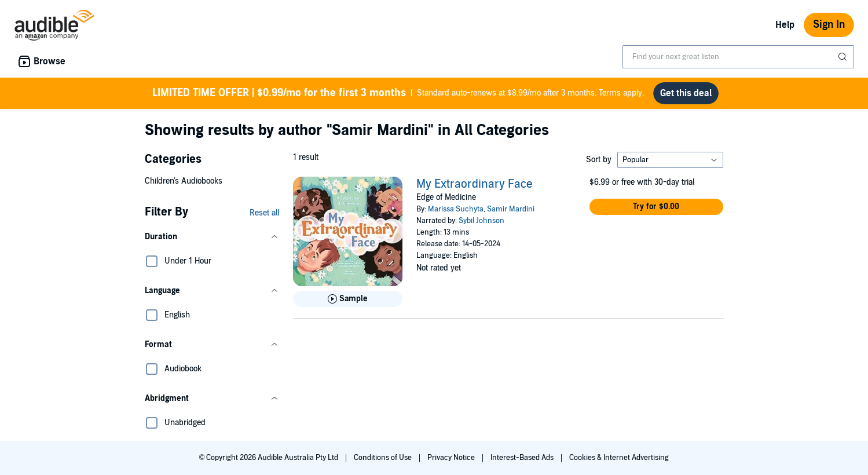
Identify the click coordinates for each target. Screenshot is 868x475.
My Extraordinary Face (475, 184)
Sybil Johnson (481, 221)
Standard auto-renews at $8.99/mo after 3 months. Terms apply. (398, 93)
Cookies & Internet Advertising (619, 458)
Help (785, 25)
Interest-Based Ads (523, 458)
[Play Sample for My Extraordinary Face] (348, 299)
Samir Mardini (511, 209)
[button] (212, 237)
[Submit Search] (844, 57)
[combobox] (738, 57)
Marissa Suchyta (456, 209)
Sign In (829, 25)
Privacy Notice (452, 458)
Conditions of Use (384, 458)
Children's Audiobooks (184, 181)
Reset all (264, 213)
